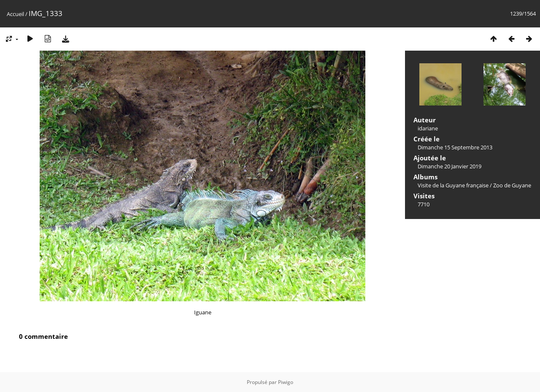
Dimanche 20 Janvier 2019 (450, 166)
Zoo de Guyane (512, 185)
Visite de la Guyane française (453, 185)
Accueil (15, 14)
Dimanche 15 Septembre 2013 (455, 147)
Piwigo (286, 382)
